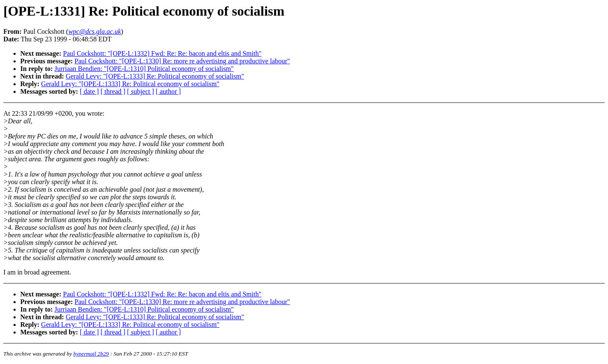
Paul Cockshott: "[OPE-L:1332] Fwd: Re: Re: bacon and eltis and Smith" (162, 53)
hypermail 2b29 (91, 354)
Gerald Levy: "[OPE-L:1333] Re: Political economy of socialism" (155, 76)
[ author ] (168, 91)
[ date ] (89, 91)
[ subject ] (141, 91)
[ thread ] (113, 91)
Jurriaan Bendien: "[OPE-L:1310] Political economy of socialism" (144, 69)
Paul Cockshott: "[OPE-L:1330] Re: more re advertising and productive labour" (182, 61)
